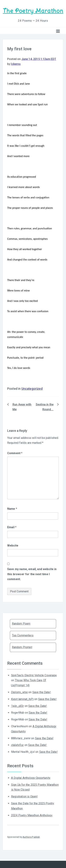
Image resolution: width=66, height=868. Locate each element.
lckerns (16, 64)
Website (13, 546)
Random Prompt (22, 647)
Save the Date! (42, 692)
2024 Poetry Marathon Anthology (32, 815)
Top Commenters (23, 635)
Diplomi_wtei (19, 692)
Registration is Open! (24, 797)
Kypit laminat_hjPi (22, 699)
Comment (15, 453)
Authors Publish (31, 837)
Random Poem (21, 624)
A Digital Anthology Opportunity (31, 778)
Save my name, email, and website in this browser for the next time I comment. (32, 574)
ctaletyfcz (17, 745)
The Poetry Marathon (33, 11)
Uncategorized (32, 389)
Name (12, 509)
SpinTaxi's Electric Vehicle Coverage (34, 675)
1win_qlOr (17, 706)
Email (12, 527)
